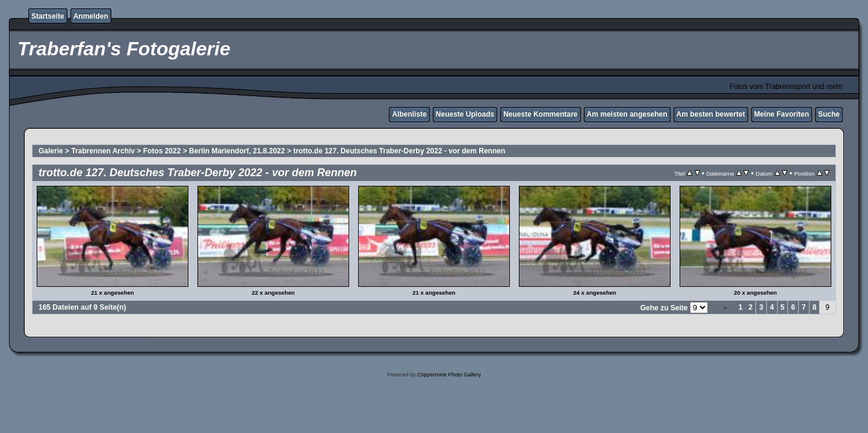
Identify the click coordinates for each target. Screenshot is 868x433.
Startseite (48, 16)
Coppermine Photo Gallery (449, 375)
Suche (829, 114)
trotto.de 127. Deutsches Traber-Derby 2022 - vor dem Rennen (399, 151)
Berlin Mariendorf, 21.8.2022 (237, 151)
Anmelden (91, 16)
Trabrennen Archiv (103, 151)
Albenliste (409, 114)
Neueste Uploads (465, 114)
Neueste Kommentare (540, 114)
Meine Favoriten (782, 114)
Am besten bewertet (711, 114)
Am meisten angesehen (627, 114)
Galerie (51, 151)
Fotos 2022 (162, 151)
